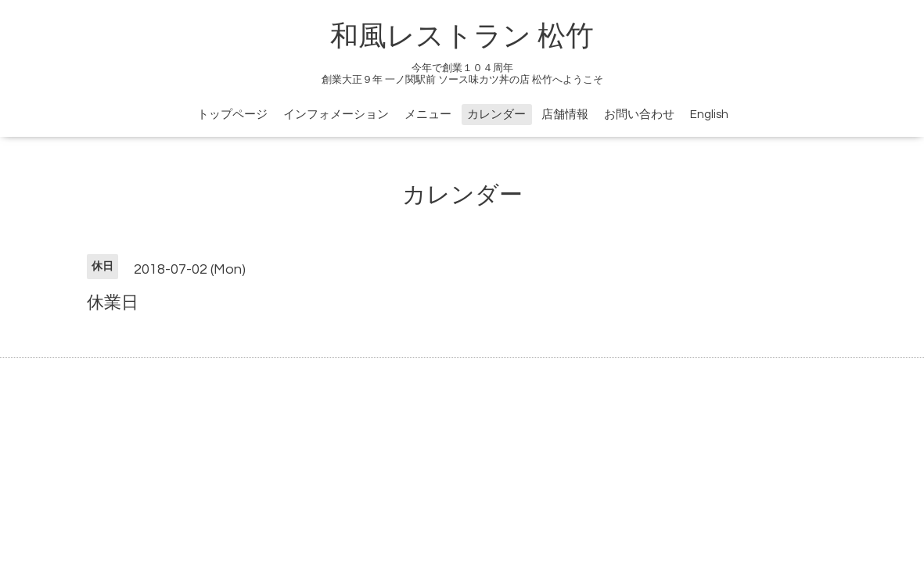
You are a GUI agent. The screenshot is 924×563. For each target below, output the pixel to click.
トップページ (232, 115)
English (709, 115)
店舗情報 (565, 115)
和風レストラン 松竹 (462, 37)
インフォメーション (336, 115)
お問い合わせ (639, 115)
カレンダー (496, 115)
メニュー (428, 115)
